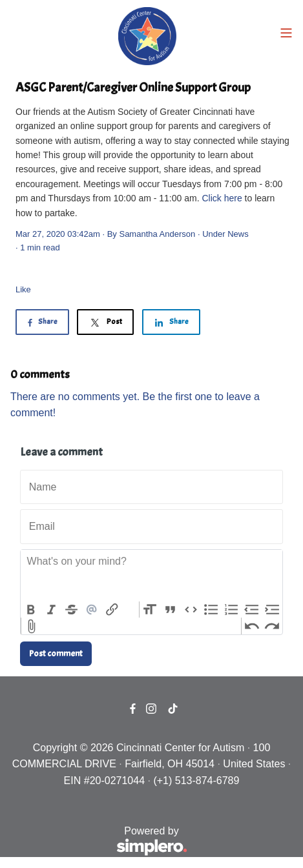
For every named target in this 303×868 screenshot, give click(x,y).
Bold (31, 610)
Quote (171, 610)
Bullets (211, 610)
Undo (252, 626)
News (238, 234)
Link (112, 610)
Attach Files (32, 626)
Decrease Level (252, 610)
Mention (92, 610)
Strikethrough (72, 610)
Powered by (99, 842)
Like (23, 289)
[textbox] (151, 576)
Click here (222, 198)
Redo (272, 626)
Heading (150, 610)
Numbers (231, 610)
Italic (52, 610)
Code (191, 610)
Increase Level (272, 610)
